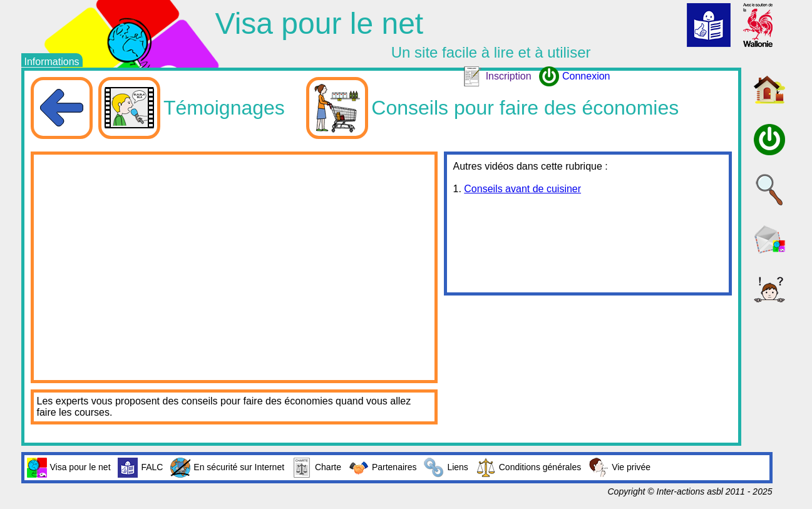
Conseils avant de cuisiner (522, 189)
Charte (316, 468)
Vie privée (619, 468)
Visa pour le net (69, 468)
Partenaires (383, 468)
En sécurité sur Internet (227, 468)
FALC (140, 468)
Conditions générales (529, 468)
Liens (446, 468)
